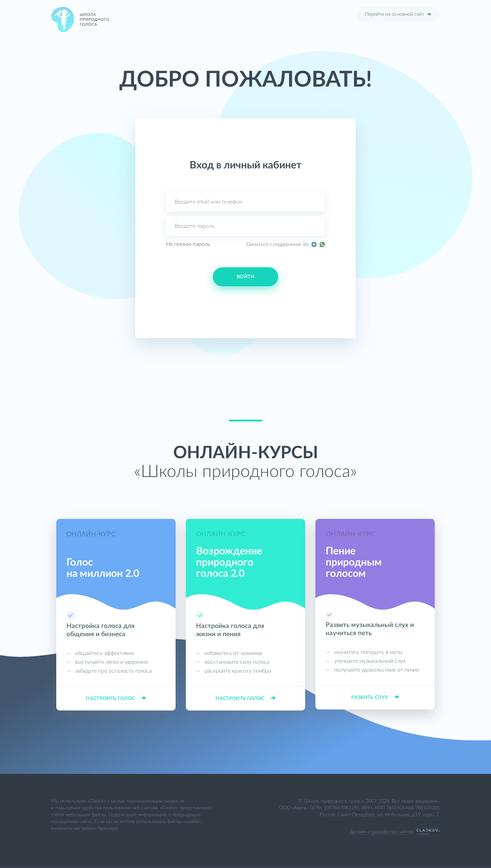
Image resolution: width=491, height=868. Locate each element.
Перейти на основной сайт (398, 14)
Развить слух (375, 698)
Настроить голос (116, 699)
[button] (208, 302)
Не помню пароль (188, 244)
